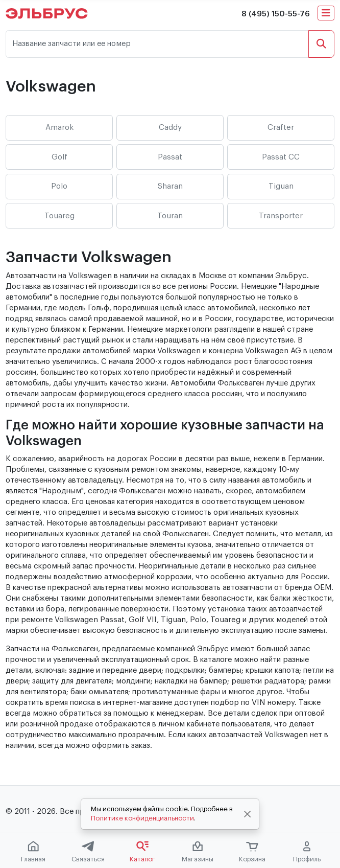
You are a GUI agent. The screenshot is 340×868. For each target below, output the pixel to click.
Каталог (142, 852)
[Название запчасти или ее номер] (157, 44)
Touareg (59, 216)
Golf (59, 157)
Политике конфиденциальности (142, 818)
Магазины (198, 852)
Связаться (88, 852)
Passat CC (281, 157)
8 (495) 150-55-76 (276, 14)
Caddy (170, 128)
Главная (33, 852)
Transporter (281, 216)
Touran (170, 216)
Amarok (59, 128)
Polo (59, 186)
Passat (170, 157)
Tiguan (281, 186)
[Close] (248, 814)
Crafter (281, 128)
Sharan (170, 186)
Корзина (252, 852)
